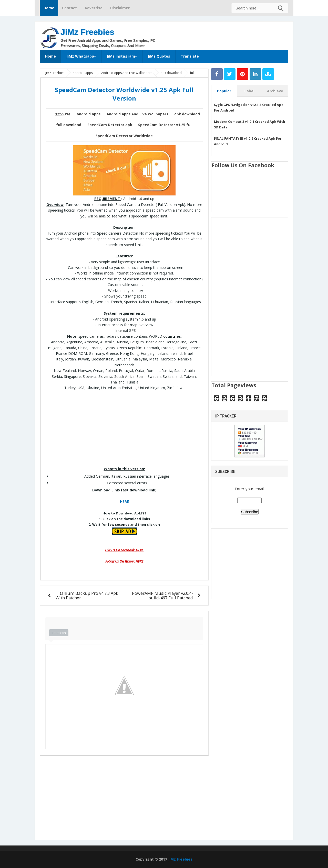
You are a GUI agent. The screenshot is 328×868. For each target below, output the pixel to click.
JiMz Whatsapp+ (81, 56)
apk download (187, 114)
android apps (89, 114)
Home (49, 8)
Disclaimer (120, 8)
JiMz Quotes (159, 56)
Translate (190, 56)
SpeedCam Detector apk (110, 125)
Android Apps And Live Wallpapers (137, 114)
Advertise (94, 8)
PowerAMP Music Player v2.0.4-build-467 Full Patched (162, 595)
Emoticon (59, 633)
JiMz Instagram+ (122, 56)
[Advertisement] (228, 34)
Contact (69, 8)
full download (69, 125)
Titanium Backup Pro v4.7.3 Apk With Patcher (87, 595)
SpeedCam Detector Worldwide (124, 136)
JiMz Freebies (87, 32)
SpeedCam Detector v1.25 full (165, 125)
